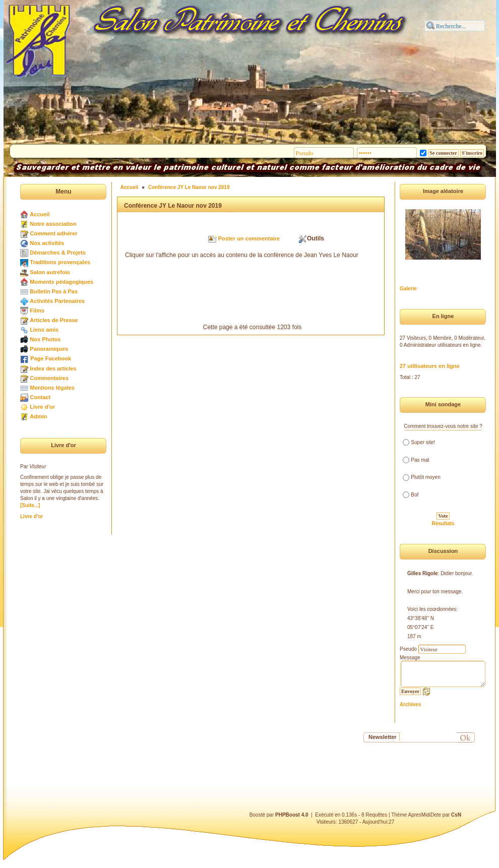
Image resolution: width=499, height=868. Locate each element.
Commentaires (49, 378)
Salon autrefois (50, 272)
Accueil (40, 214)
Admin (38, 416)
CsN (456, 815)
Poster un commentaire (249, 238)
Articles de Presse (54, 320)
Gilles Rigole (423, 573)
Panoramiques (49, 349)
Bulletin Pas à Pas (54, 291)
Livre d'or (42, 407)
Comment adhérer (53, 233)
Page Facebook (51, 358)
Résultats (443, 523)
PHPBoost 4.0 (292, 815)
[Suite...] (30, 505)
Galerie (408, 289)
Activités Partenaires (57, 301)
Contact (40, 397)
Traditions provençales (60, 262)
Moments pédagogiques (61, 282)
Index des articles (53, 368)
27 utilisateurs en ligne (430, 366)
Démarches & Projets (58, 253)
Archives (410, 704)
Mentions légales (52, 388)
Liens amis (44, 330)
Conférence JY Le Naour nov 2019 (189, 187)
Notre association (53, 224)
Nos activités (47, 243)
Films (37, 311)
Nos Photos (45, 339)
